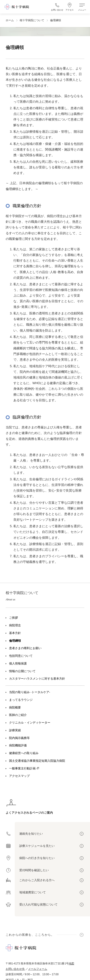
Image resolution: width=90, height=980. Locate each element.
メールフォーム (38, 969)
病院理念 (15, 625)
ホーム (10, 20)
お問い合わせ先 (15, 969)
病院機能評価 (18, 745)
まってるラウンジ (21, 700)
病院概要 (15, 708)
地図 (71, 964)
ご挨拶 (13, 618)
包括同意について (21, 656)
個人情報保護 (18, 664)
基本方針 (15, 633)
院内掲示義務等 (19, 738)
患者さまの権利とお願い (25, 648)
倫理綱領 (15, 641)
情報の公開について (22, 671)
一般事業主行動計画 (22, 769)
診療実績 (15, 730)
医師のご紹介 (18, 715)
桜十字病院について (32, 20)
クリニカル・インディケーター (30, 723)
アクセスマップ (19, 776)
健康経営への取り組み (24, 753)
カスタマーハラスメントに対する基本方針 (37, 679)
